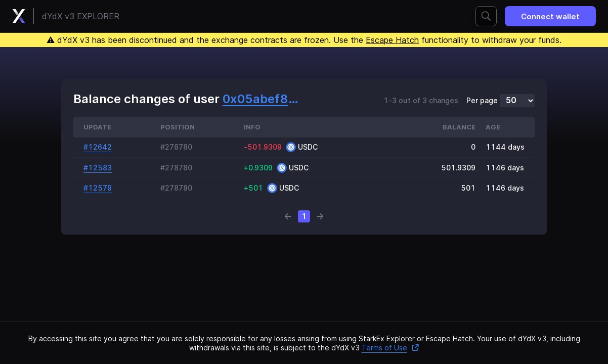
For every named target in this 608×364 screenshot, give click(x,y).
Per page (482, 101)
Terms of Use (390, 348)
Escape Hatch (392, 40)
